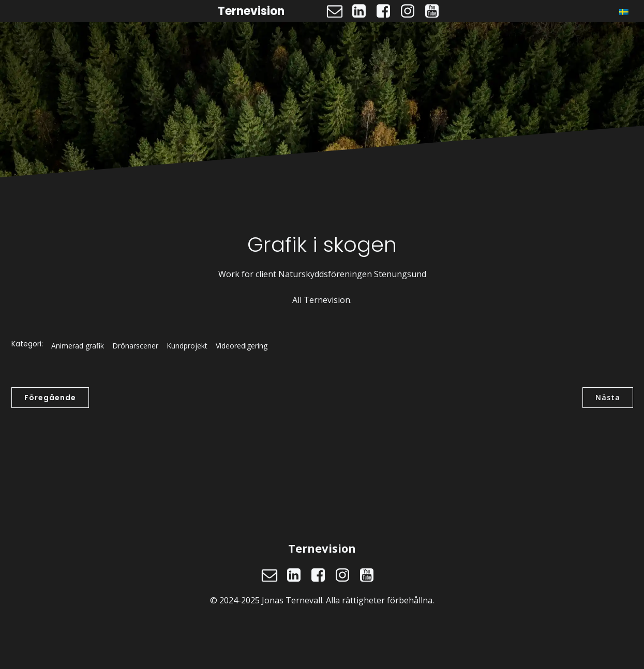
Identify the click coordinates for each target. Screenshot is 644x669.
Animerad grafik (78, 346)
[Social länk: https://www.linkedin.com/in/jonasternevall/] (363, 11)
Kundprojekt (187, 346)
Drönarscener (135, 346)
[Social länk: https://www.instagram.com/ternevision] (411, 11)
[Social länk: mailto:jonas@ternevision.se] (339, 11)
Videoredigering (242, 346)
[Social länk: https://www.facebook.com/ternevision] (387, 11)
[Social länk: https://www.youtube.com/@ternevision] (436, 11)
